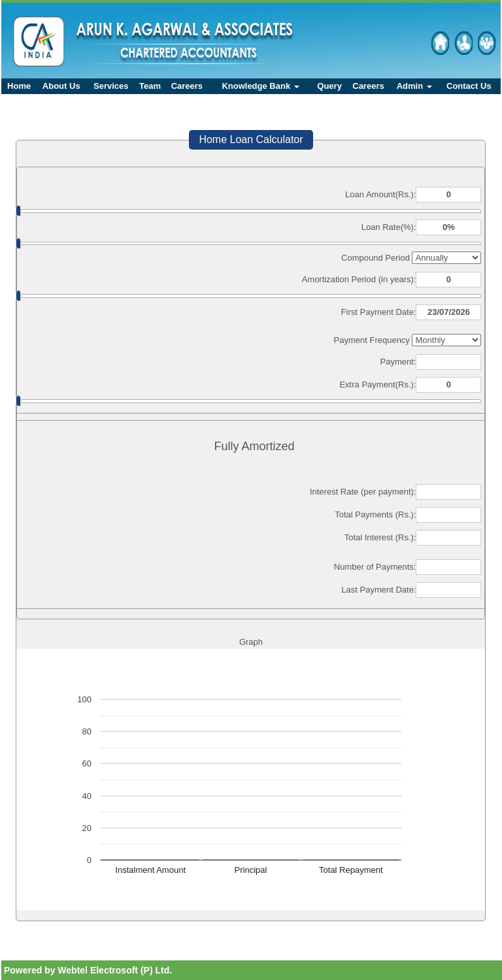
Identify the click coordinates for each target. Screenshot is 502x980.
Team (150, 86)
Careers (187, 86)
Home (19, 86)
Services (111, 86)
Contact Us (469, 86)
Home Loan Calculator (251, 139)
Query (329, 86)
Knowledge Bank (260, 86)
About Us (61, 86)
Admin (414, 86)
